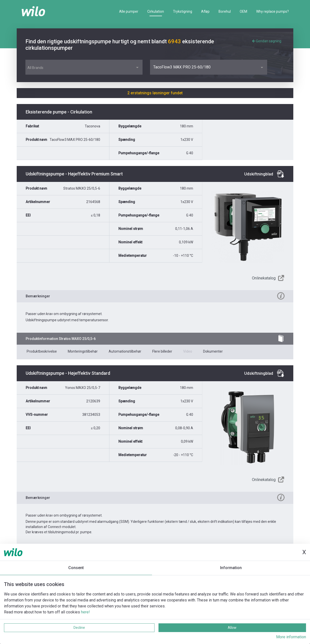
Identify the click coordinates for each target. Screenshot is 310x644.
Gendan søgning (267, 41)
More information (291, 637)
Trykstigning (183, 11)
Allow (232, 628)
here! (85, 612)
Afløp (205, 11)
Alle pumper (129, 11)
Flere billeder (162, 351)
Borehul (225, 11)
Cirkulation (156, 11)
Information (231, 568)
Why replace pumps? (272, 11)
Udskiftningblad (259, 174)
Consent (76, 568)
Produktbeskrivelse (42, 351)
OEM (243, 11)
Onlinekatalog (264, 278)
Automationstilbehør (125, 351)
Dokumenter (213, 351)
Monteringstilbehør (83, 351)
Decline (79, 628)
